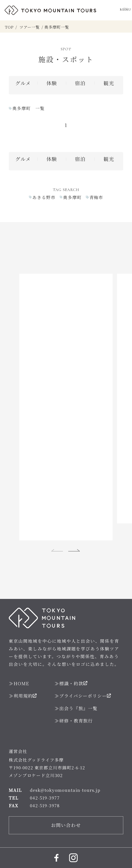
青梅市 (96, 197)
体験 (52, 83)
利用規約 (23, 680)
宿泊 (80, 83)
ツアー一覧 (30, 27)
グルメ (23, 83)
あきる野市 (44, 197)
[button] (57, 535)
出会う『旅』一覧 (78, 693)
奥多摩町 (72, 197)
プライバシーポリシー (83, 680)
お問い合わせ (66, 810)
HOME (21, 668)
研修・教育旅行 (76, 705)
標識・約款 (71, 668)
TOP (9, 27)
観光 (109, 83)
